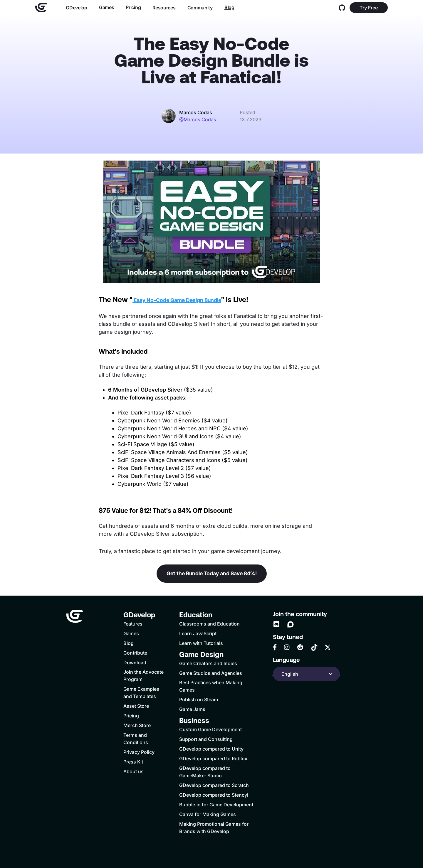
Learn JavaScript (198, 633)
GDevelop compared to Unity (211, 749)
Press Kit (133, 762)
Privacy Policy (139, 752)
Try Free (369, 8)
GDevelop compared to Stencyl (214, 795)
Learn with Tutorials (201, 643)
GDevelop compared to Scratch (214, 785)
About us (134, 771)
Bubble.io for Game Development (216, 805)
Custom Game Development (210, 729)
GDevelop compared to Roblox (213, 759)
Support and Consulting (206, 739)
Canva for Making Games (208, 814)
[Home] (41, 8)
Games (107, 7)
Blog (229, 7)
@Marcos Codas (198, 119)
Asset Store (136, 706)
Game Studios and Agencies (211, 673)
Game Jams (192, 709)
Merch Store (137, 725)
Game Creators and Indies (208, 663)
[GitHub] (342, 8)
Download (135, 663)
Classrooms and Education (209, 624)
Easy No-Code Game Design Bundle (177, 300)
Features (133, 624)
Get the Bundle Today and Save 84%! (212, 573)
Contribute (135, 653)
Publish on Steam (199, 700)
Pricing (133, 7)
